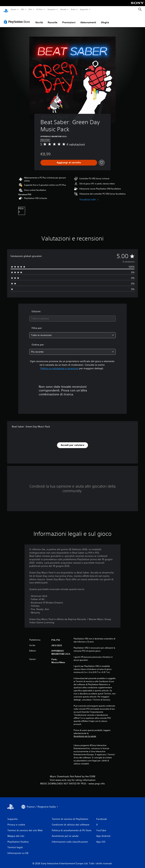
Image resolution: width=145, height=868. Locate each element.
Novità (63, 9)
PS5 (23, 9)
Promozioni (69, 19)
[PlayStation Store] (18, 18)
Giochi (13, 9)
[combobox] (72, 315)
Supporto (84, 9)
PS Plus (40, 9)
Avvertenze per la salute (85, 733)
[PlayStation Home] (6, 9)
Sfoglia (105, 19)
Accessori (52, 9)
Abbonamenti (88, 19)
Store (73, 9)
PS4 (30, 9)
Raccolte (53, 19)
